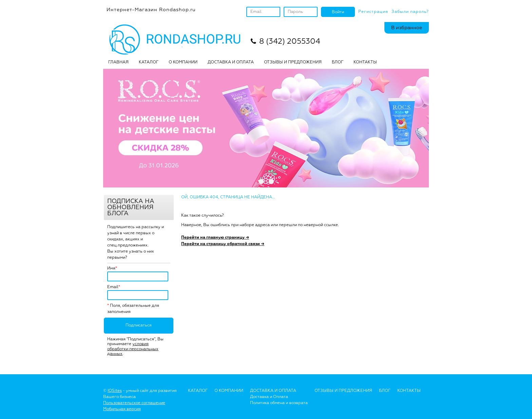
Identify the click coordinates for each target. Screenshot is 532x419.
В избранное (407, 28)
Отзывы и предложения (343, 391)
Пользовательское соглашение (134, 403)
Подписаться (139, 325)
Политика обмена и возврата (279, 403)
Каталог (149, 62)
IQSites (115, 391)
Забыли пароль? (410, 12)
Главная (118, 62)
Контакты (365, 62)
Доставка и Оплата (269, 397)
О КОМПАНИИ (183, 62)
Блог (385, 391)
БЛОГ (338, 62)
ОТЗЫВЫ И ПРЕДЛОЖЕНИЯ (293, 62)
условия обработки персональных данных (133, 349)
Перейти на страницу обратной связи (223, 244)
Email (113, 287)
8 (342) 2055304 (290, 42)
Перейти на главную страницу (215, 238)
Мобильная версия (122, 409)
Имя (111, 268)
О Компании (229, 391)
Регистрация (373, 12)
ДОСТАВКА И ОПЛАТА (231, 62)
